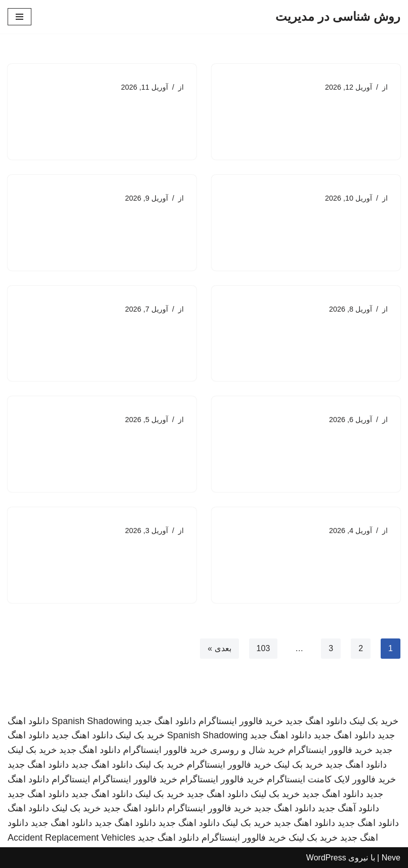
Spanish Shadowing (92, 721)
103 (263, 648)
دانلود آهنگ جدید (349, 808)
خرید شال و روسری (248, 750)
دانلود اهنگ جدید (316, 721)
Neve (391, 858)
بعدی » (219, 648)
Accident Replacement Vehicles (71, 838)
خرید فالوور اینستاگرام (241, 721)
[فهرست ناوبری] (19, 17)
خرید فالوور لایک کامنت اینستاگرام (331, 779)
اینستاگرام (71, 779)
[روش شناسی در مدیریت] (338, 17)
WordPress (326, 858)
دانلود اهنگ (28, 808)
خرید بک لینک (374, 721)
